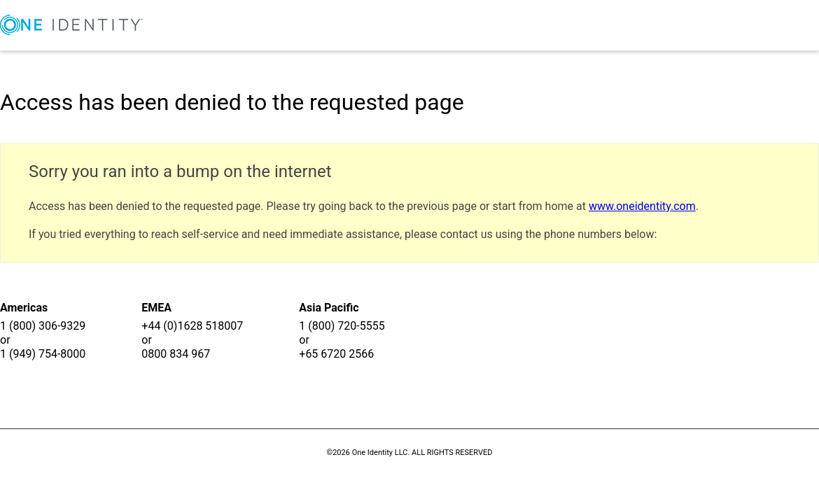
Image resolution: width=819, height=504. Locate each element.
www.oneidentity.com (642, 206)
